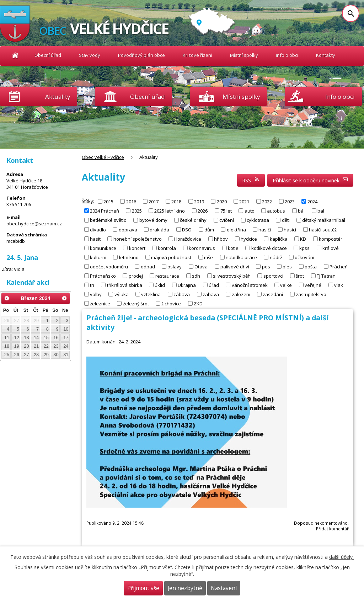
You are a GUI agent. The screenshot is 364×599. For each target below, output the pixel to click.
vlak (339, 285)
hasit (95, 239)
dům (209, 229)
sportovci (273, 276)
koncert (137, 248)
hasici (290, 229)
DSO (187, 229)
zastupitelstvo (311, 294)
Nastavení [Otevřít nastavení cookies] (224, 588)
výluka (122, 294)
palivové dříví (235, 266)
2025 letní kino (170, 211)
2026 (203, 211)
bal (321, 211)
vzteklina (151, 294)
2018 (176, 202)
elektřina (236, 229)
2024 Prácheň (105, 211)
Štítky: (88, 201)
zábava (182, 294)
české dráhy (193, 220)
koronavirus (202, 248)
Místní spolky (244, 55)
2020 (222, 202)
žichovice (171, 303)
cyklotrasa (258, 220)
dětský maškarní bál (324, 220)
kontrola (167, 248)
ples (287, 266)
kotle (233, 248)
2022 (267, 202)
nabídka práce (241, 257)
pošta (311, 266)
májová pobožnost (171, 257)
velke (286, 285)
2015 (108, 202)
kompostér (331, 239)
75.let (226, 211)
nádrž (276, 257)
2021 (244, 202)
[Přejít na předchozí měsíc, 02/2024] (7, 298)
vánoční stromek (250, 285)
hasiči (265, 229)
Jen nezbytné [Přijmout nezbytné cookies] (185, 588)
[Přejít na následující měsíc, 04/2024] (64, 298)
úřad (214, 285)
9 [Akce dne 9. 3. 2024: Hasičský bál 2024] (57, 329)
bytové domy (153, 220)
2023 (290, 202)
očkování (304, 257)
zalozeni (241, 294)
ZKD (198, 303)
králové (331, 248)
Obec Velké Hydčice (15, 55)
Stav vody (90, 55)
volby (96, 294)
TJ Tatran (326, 276)
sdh (196, 276)
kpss (304, 248)
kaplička (279, 239)
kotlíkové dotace (269, 248)
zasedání (273, 294)
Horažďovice (188, 239)
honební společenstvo (138, 239)
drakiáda (159, 229)
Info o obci (287, 55)
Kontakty (326, 55)
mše (208, 257)
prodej (136, 276)
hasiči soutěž (323, 229)
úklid (160, 285)
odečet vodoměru (109, 266)
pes (266, 266)
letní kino (129, 257)
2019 (199, 202)
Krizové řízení (197, 55)
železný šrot (136, 303)
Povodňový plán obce (141, 55)
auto (250, 211)
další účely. (341, 557)
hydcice (249, 239)
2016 (131, 202)
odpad (148, 266)
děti (286, 220)
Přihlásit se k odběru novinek (311, 180)
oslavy (175, 266)
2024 (312, 202)
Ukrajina (187, 285)
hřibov (221, 239)
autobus (276, 211)
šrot (300, 276)
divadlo (98, 229)
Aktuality (58, 97)
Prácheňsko (103, 276)
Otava (201, 266)
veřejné (313, 285)
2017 (154, 202)
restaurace (167, 276)
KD (303, 239)
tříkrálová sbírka (125, 285)
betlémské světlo (108, 220)
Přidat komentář (332, 529)
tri (92, 285)
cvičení (227, 220)
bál (301, 211)
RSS (251, 180)
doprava (128, 229)
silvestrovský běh (232, 276)
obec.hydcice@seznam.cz (34, 224)
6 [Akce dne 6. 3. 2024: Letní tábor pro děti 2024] (28, 329)
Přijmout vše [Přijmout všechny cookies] (143, 588)
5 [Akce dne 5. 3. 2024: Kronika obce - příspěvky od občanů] (18, 329)
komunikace (103, 248)
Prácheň (339, 266)
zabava (211, 294)
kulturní (98, 257)
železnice (100, 303)
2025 (137, 211)
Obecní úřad (48, 55)
